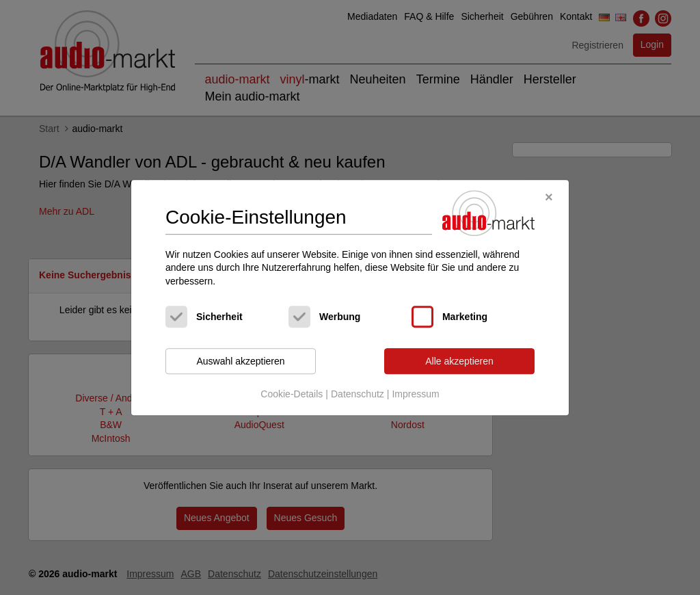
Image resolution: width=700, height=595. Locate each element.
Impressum (415, 394)
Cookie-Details (292, 394)
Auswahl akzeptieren (240, 361)
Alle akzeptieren (459, 361)
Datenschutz (358, 394)
